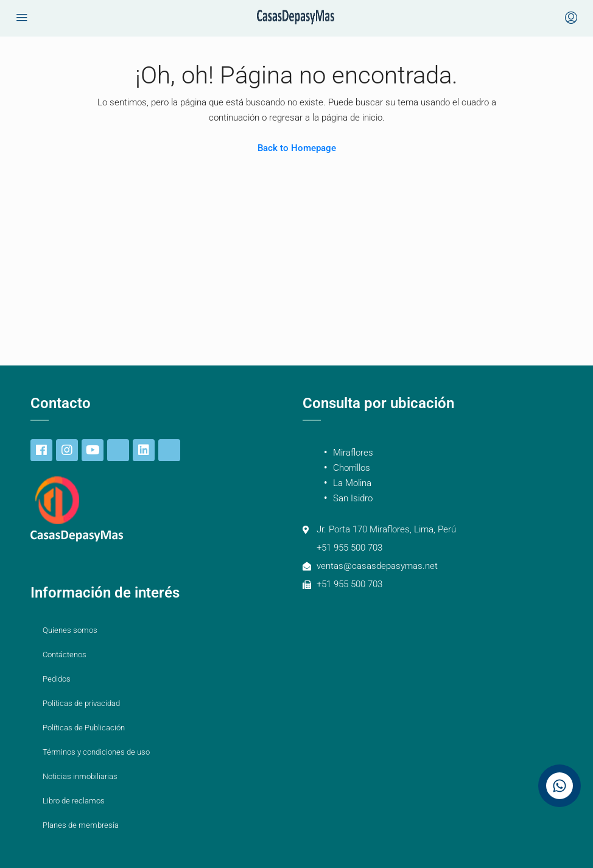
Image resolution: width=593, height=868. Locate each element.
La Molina (352, 483)
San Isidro (353, 498)
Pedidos (57, 679)
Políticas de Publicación (84, 728)
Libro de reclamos (74, 801)
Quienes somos (70, 630)
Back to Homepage (297, 148)
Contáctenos (65, 655)
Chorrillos (352, 468)
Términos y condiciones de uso (96, 752)
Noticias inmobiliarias (80, 776)
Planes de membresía (81, 825)
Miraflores (353, 453)
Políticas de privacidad (81, 703)
